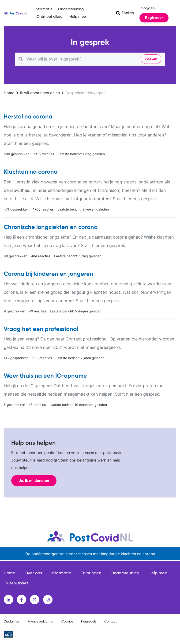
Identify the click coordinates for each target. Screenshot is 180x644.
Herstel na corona (28, 116)
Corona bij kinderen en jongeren (49, 274)
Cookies (67, 622)
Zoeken (128, 13)
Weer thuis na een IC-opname (45, 376)
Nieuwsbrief (17, 583)
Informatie (44, 9)
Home (9, 93)
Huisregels (89, 622)
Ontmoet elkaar (50, 17)
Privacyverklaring (40, 622)
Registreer (154, 18)
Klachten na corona (31, 172)
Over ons (33, 573)
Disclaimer (12, 622)
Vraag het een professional (41, 329)
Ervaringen (91, 573)
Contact (111, 622)
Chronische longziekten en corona (51, 227)
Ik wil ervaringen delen (40, 93)
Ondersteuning (71, 9)
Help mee (78, 17)
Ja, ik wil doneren (34, 481)
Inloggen (147, 8)
